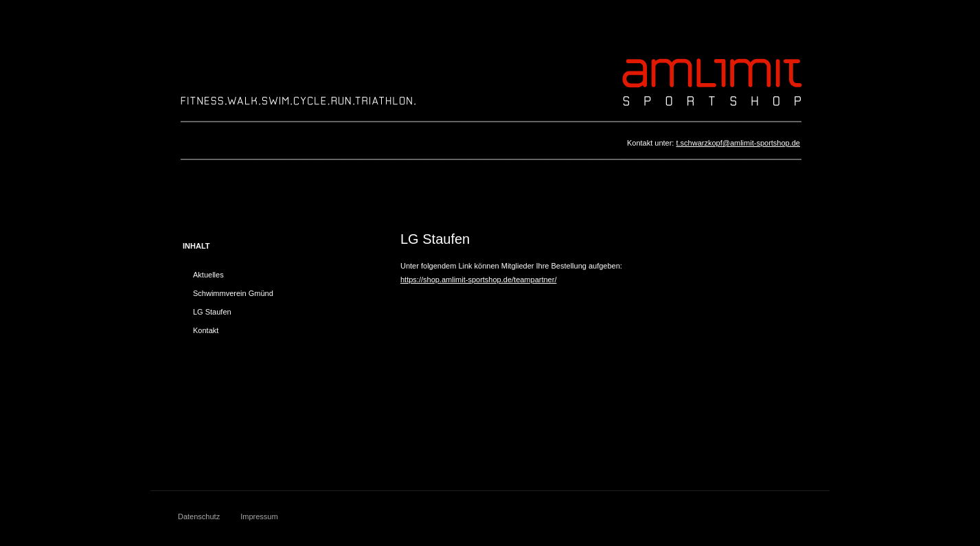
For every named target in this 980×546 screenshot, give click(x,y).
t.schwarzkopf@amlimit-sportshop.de (738, 143)
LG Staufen (212, 312)
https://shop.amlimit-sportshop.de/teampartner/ (478, 280)
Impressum (259, 516)
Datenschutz (199, 516)
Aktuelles (208, 275)
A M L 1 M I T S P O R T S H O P (712, 81)
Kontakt (206, 330)
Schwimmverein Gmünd (233, 293)
